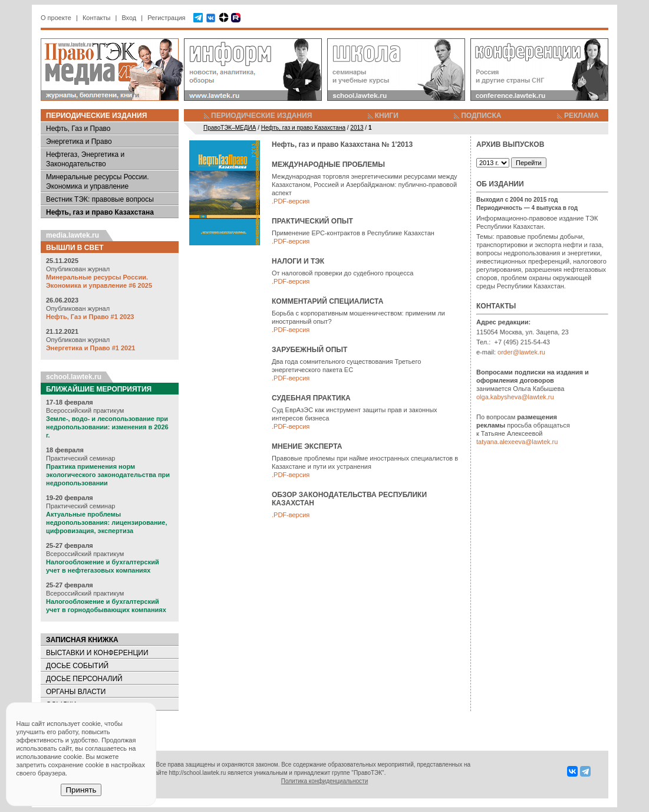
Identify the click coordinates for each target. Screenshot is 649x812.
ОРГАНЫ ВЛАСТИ (76, 692)
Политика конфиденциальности (325, 781)
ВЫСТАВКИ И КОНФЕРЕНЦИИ (97, 653)
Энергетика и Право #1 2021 (90, 348)
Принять (81, 790)
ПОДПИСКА (481, 116)
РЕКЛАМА (582, 116)
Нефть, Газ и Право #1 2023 (90, 317)
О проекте (56, 18)
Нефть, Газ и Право (78, 129)
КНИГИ (387, 116)
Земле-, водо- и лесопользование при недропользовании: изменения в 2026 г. (107, 427)
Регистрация (166, 18)
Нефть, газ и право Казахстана (100, 212)
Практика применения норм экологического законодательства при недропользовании (108, 475)
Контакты (97, 18)
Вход (129, 18)
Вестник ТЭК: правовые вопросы (100, 199)
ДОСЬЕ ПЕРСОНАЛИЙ (84, 679)
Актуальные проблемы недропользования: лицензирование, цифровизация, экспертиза (106, 522)
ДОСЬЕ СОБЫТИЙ (77, 666)
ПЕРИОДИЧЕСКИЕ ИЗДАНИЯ (261, 116)
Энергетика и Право (79, 142)
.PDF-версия (291, 201)
